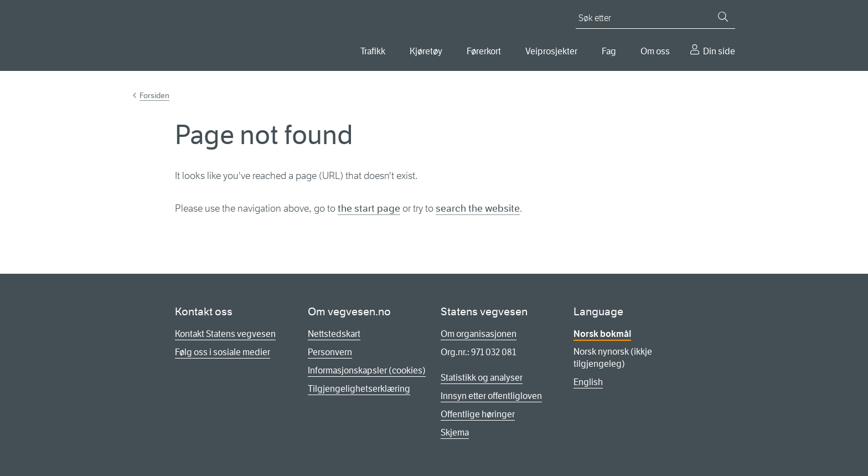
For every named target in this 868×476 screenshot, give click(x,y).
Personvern (330, 352)
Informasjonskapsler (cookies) (367, 370)
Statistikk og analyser (482, 378)
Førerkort (484, 51)
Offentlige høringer (478, 414)
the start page (369, 208)
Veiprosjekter (551, 51)
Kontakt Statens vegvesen (225, 334)
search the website (478, 208)
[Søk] (723, 17)
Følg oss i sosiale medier (223, 352)
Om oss (655, 51)
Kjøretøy (426, 51)
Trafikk (373, 51)
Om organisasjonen (479, 334)
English (588, 382)
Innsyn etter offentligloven (491, 396)
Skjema (455, 433)
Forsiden (154, 95)
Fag (609, 51)
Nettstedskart (334, 334)
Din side (719, 51)
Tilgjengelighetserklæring (359, 389)
